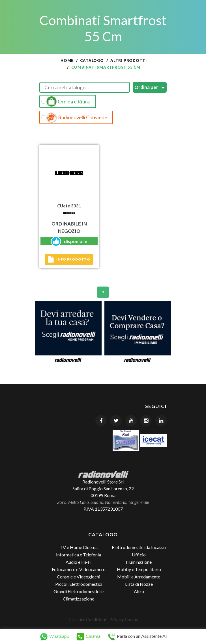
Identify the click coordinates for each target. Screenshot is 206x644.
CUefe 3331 (69, 206)
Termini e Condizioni (87, 619)
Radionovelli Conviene (74, 118)
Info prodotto (69, 259)
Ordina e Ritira (66, 101)
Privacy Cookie (124, 619)
